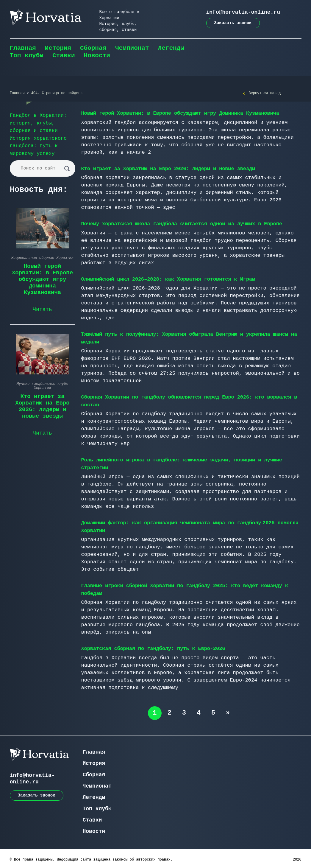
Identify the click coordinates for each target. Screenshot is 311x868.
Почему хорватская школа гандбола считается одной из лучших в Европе (183, 224)
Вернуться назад (265, 93)
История (58, 48)
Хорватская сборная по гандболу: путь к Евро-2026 (154, 647)
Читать (42, 309)
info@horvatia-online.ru (243, 12)
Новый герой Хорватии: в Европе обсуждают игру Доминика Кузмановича (181, 113)
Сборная (93, 48)
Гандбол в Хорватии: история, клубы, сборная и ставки (39, 123)
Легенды (171, 48)
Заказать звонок (233, 23)
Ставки (64, 56)
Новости (97, 56)
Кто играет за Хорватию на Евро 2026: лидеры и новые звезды (169, 168)
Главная (23, 48)
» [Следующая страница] (228, 711)
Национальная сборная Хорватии (42, 257)
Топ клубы (27, 56)
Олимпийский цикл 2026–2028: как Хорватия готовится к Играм (169, 279)
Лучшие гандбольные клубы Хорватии (42, 385)
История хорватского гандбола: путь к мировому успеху (39, 145)
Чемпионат (132, 48)
